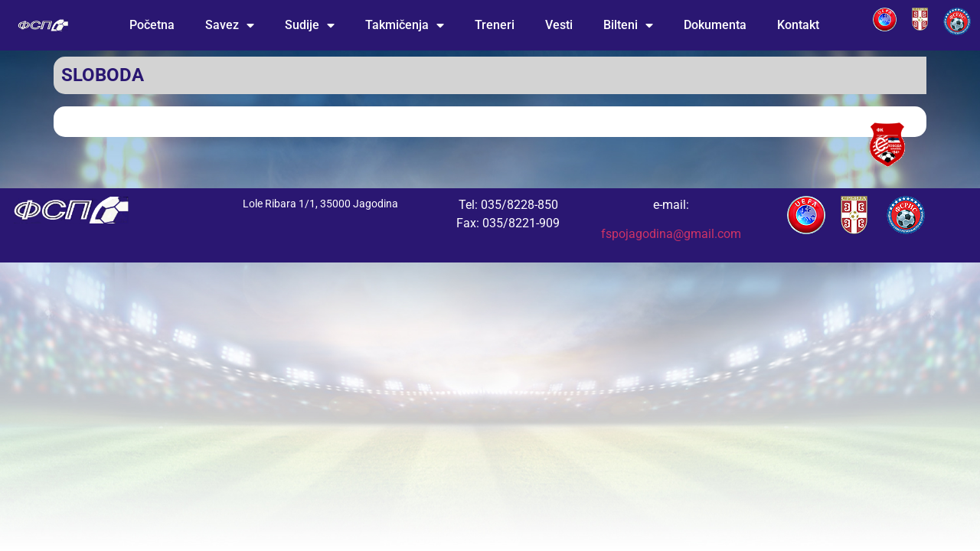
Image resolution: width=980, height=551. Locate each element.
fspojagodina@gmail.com (671, 234)
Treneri (495, 25)
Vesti (559, 25)
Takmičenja (405, 25)
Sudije (310, 25)
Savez (230, 25)
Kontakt (798, 25)
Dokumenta (715, 25)
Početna (152, 25)
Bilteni (628, 25)
